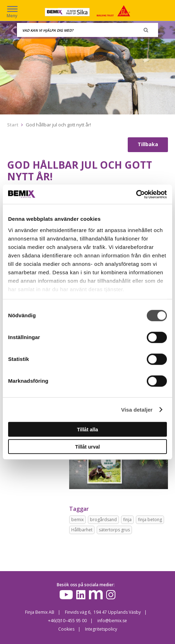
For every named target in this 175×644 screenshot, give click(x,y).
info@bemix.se (112, 621)
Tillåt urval (87, 447)
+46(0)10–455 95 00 (67, 621)
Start (13, 125)
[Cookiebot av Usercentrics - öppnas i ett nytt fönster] (136, 194)
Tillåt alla (87, 430)
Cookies (66, 629)
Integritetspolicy (101, 629)
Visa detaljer (137, 410)
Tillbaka (148, 144)
